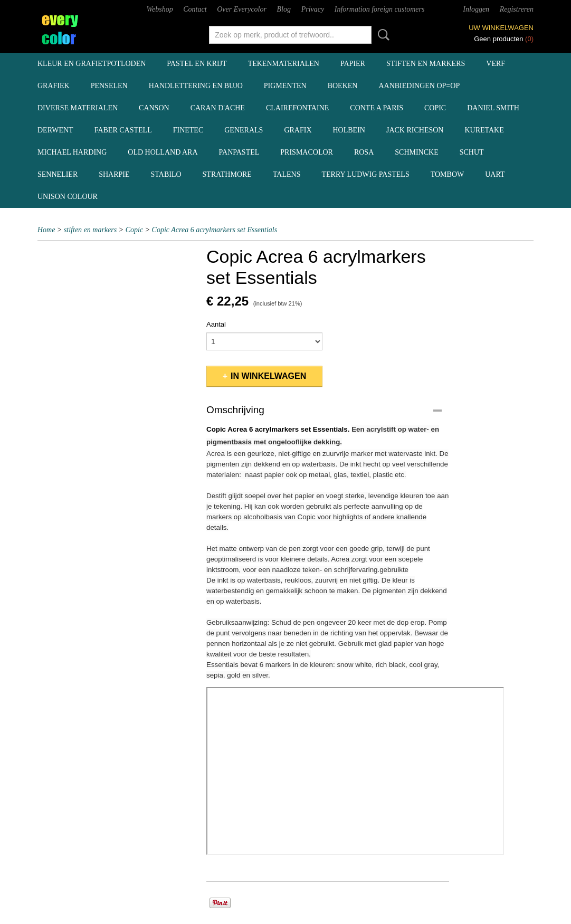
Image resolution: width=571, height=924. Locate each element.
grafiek (54, 86)
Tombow (448, 174)
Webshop (160, 9)
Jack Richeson (415, 130)
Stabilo (166, 174)
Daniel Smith (493, 108)
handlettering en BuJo (196, 86)
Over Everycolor (242, 9)
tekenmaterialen (284, 64)
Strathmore (227, 174)
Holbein (349, 130)
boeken (343, 86)
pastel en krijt (197, 64)
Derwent (55, 130)
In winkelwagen (268, 376)
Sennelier (58, 174)
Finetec (188, 130)
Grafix (298, 130)
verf (496, 64)
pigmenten (285, 86)
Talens (287, 174)
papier (353, 64)
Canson (154, 108)
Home (46, 230)
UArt (495, 174)
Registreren (517, 9)
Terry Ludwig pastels (365, 174)
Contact (195, 9)
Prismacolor (307, 152)
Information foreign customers (380, 9)
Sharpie (114, 174)
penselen (109, 86)
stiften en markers (426, 64)
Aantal (216, 324)
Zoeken (382, 35)
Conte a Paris (377, 108)
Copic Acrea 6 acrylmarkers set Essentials (215, 230)
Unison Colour (68, 197)
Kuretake (484, 130)
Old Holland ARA (163, 152)
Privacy (313, 9)
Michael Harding (72, 152)
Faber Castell (123, 130)
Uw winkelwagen (501, 28)
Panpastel (239, 152)
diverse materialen (78, 108)
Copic (435, 108)
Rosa (364, 152)
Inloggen (476, 9)
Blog (284, 9)
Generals (244, 130)
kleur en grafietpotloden (92, 64)
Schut (472, 152)
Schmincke (416, 152)
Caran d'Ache (218, 108)
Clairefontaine (297, 108)
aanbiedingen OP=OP (419, 86)
